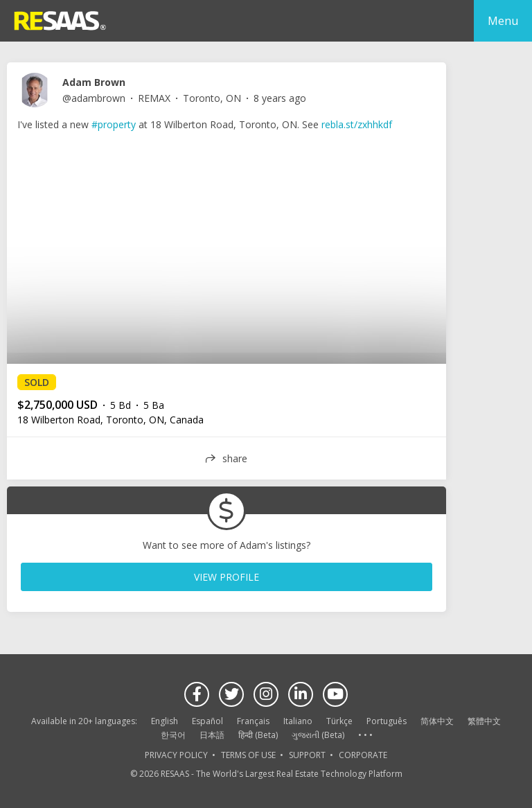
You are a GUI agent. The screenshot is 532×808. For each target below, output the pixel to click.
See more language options (365, 736)
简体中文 (437, 721)
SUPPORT (307, 755)
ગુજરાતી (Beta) (318, 735)
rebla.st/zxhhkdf (357, 124)
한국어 (173, 735)
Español (207, 721)
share (235, 458)
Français (253, 721)
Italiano (298, 721)
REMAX (154, 98)
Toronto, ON (212, 98)
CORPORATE (363, 755)
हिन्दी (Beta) (258, 735)
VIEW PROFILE (227, 577)
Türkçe (339, 721)
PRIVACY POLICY (176, 755)
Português (387, 721)
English (165, 721)
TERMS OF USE (248, 755)
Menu (503, 21)
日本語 (212, 735)
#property (114, 124)
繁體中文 (484, 721)
